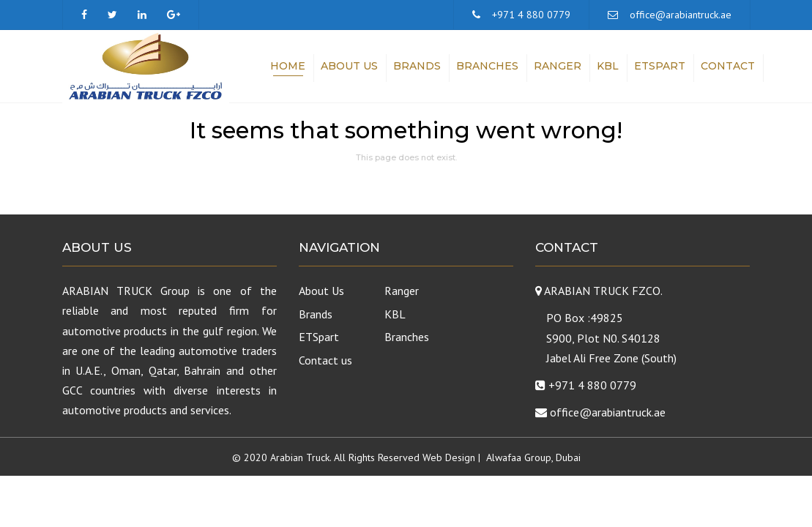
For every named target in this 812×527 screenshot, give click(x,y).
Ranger (558, 66)
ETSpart (660, 66)
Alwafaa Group (519, 457)
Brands (417, 66)
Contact (728, 66)
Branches (487, 66)
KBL (608, 66)
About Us (349, 66)
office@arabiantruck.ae (681, 15)
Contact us (325, 360)
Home (288, 66)
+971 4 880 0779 (531, 15)
